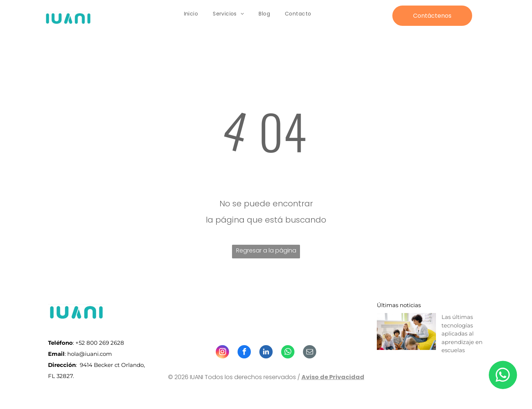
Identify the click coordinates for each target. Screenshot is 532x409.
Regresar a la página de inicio (266, 252)
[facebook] (244, 353)
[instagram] (222, 353)
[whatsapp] (288, 353)
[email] (310, 353)
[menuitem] (191, 14)
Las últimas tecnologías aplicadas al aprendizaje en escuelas (462, 334)
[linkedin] (266, 353)
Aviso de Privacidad (333, 377)
